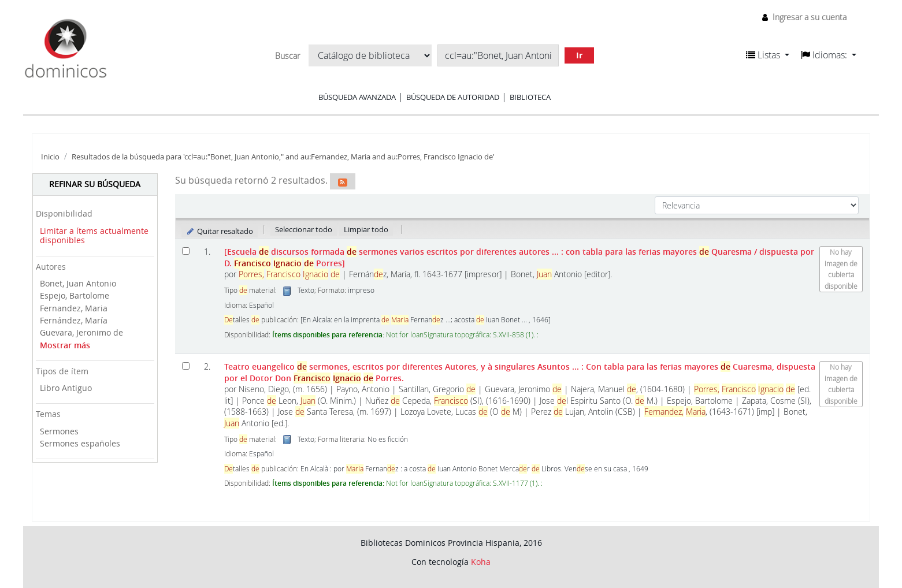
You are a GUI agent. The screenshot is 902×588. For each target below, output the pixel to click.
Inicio (50, 157)
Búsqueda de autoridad (453, 97)
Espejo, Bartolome (75, 295)
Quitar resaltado (220, 231)
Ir (579, 55)
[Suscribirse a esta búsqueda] (343, 181)
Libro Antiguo (66, 388)
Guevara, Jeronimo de (81, 332)
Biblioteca (530, 97)
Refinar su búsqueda (95, 184)
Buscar (287, 56)
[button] (768, 55)
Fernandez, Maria (74, 308)
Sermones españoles (80, 443)
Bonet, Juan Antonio (78, 283)
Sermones (59, 431)
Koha (481, 562)
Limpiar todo (366, 229)
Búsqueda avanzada (357, 97)
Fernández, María (74, 320)
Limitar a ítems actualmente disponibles (94, 236)
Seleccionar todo (304, 229)
